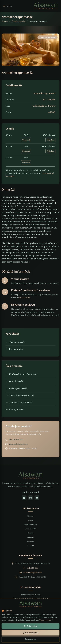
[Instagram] (30, 498)
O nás (31, 520)
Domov (5, 21)
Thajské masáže (18, 21)
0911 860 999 (32, 568)
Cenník (30, 533)
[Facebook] (24, 498)
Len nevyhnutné (31, 633)
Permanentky (30, 529)
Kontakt (30, 546)
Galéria (30, 537)
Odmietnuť (31, 639)
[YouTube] (37, 498)
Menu (7, 6)
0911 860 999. (24, 298)
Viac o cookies (46, 620)
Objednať (26, 140)
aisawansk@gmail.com (18, 444)
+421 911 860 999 (16, 440)
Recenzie (30, 542)
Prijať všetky (31, 626)
